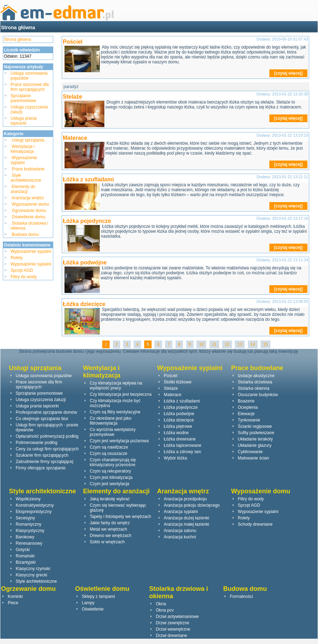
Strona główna (18, 27)
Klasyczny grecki (32, 575)
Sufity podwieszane (256, 433)
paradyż (71, 87)
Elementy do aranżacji (23, 189)
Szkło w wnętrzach (107, 542)
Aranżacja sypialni (181, 512)
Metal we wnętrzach (109, 529)
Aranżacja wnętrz (28, 198)
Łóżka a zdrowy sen (183, 452)
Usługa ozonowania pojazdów (44, 376)
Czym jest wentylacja (110, 484)
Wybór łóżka (176, 458)
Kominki (15, 596)
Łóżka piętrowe (178, 426)
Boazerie (246, 401)
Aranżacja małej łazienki (187, 524)
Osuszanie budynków (258, 395)
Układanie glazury (255, 445)
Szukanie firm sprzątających (42, 455)
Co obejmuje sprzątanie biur (42, 419)
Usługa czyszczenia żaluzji (41, 400)
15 (265, 344)
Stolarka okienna (254, 388)
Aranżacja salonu (180, 531)
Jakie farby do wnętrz (110, 523)
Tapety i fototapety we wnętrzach (121, 517)
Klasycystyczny (30, 531)
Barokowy (25, 537)
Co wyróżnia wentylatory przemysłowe (113, 432)
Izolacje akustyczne (256, 376)
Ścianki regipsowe (255, 426)
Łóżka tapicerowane (183, 445)
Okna (161, 604)
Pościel (73, 42)
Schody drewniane (255, 524)
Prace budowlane (28, 169)
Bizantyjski (26, 562)
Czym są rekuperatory (111, 471)
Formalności (241, 596)
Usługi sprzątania (28, 140)
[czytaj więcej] (289, 73)
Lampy (88, 603)
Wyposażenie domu (30, 204)
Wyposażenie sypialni (24, 160)
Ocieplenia (248, 407)
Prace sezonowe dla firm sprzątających (30, 87)
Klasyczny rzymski (33, 569)
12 (227, 344)
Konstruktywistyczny (35, 505)
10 (201, 344)
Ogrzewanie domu (29, 211)
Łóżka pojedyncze (87, 221)
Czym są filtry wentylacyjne (115, 412)
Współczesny (28, 499)
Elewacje (246, 414)
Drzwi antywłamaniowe (177, 617)
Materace (75, 138)
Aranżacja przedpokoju (185, 499)
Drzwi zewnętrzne (173, 623)
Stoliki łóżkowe (178, 382)
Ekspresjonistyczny (34, 512)
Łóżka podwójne (85, 262)
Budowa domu (25, 235)
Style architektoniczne (26, 178)
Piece (13, 603)
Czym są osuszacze (109, 454)
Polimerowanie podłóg (37, 443)
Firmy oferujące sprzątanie (41, 468)
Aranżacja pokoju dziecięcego (192, 505)
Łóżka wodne (176, 433)
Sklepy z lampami (98, 596)
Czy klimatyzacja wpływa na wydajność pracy (116, 386)
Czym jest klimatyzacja (111, 477)
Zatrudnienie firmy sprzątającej (45, 462)
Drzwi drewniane (172, 636)
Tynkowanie (249, 420)
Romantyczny (29, 524)
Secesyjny (26, 518)
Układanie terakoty (255, 439)
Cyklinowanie (250, 452)
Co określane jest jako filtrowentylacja (111, 421)
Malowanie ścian (254, 458)
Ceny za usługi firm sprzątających (47, 449)
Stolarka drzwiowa (255, 382)
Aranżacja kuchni (180, 537)
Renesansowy (29, 543)
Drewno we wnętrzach (111, 536)
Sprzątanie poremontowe (23, 98)
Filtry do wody (24, 277)
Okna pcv (165, 610)
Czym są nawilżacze (109, 447)
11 (214, 344)
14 (253, 344)
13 (240, 344)
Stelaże (72, 97)
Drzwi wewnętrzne (173, 629)
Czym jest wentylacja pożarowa (119, 441)
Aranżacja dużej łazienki (187, 518)
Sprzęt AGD (22, 270)
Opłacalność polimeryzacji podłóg (47, 436)
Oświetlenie (93, 609)
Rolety (17, 258)
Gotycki (23, 550)
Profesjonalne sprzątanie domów (47, 412)
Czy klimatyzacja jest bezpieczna (121, 394)
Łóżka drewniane (180, 439)
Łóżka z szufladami (88, 179)
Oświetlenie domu (29, 217)
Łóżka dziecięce (84, 304)
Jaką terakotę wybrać (110, 499)
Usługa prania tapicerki (24, 121)
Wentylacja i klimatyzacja (23, 149)
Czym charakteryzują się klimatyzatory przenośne (113, 462)
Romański (25, 556)
